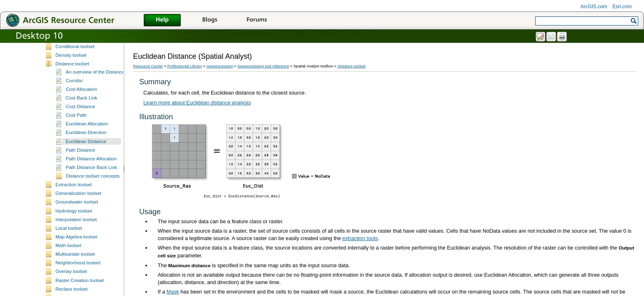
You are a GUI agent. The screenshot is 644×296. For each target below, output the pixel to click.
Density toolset (71, 171)
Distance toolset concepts (93, 292)
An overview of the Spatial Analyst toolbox (99, 136)
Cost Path (76, 231)
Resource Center (148, 66)
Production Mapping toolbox (75, 94)
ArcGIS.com (594, 7)
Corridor (74, 197)
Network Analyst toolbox (70, 76)
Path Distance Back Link (91, 283)
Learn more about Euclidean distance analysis (197, 103)
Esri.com (622, 7)
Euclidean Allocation (87, 240)
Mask (173, 292)
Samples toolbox (63, 102)
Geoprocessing (220, 66)
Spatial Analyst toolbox (69, 129)
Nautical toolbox (62, 68)
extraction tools (360, 238)
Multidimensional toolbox (71, 59)
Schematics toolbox (66, 120)
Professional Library (185, 66)
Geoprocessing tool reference (263, 66)
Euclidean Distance (86, 257)
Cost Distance (80, 222)
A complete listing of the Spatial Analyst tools (102, 145)
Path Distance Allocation (91, 275)
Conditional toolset (75, 162)
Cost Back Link (82, 214)
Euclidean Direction (86, 248)
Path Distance (80, 266)
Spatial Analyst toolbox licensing (89, 154)
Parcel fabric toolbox (67, 85)
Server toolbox (60, 111)
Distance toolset (72, 180)
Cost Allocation (81, 205)
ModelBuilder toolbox (67, 51)
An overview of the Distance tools (101, 188)
